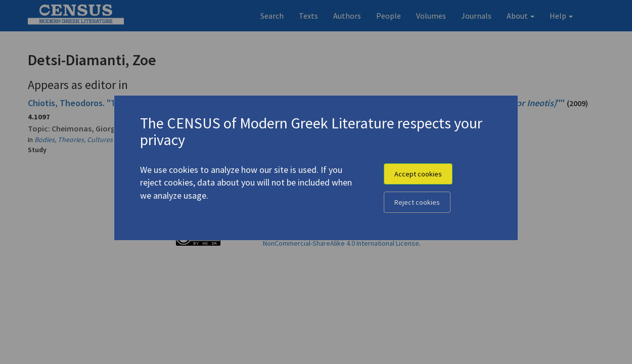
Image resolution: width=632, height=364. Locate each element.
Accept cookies (418, 174)
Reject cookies (417, 202)
